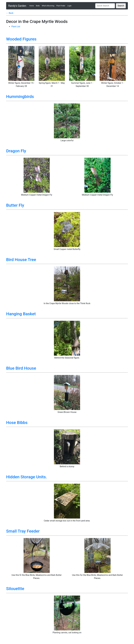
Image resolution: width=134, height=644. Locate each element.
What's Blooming (48, 6)
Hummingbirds (20, 97)
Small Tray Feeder (23, 531)
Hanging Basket (21, 314)
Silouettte (15, 589)
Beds (38, 6)
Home (32, 6)
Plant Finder (61, 6)
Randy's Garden (17, 6)
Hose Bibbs (17, 423)
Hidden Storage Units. (27, 477)
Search (121, 6)
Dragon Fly (16, 151)
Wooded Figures (21, 39)
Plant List (16, 27)
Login (69, 6)
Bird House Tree (21, 260)
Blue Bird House (21, 368)
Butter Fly (15, 205)
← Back (10, 13)
